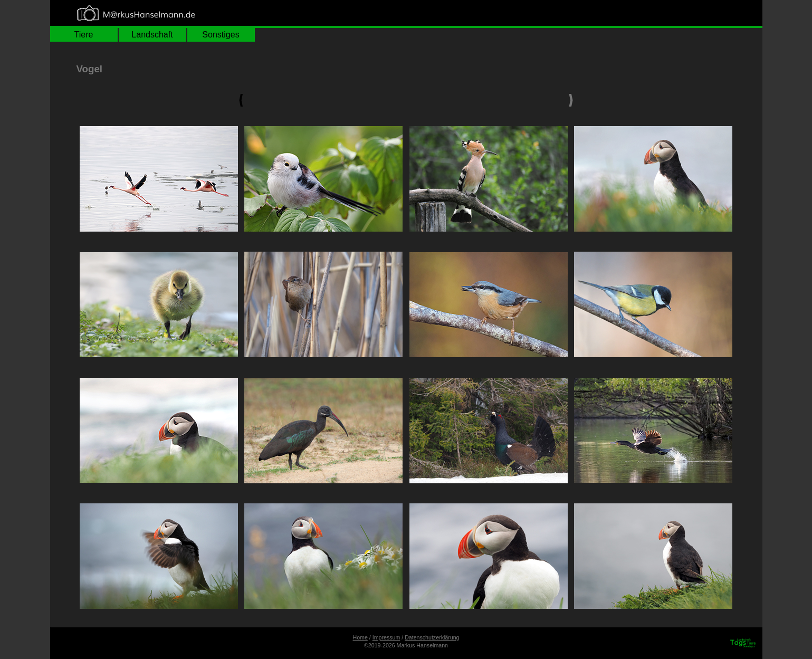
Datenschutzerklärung (432, 637)
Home (360, 637)
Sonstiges (221, 35)
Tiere (84, 35)
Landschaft (152, 35)
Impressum (386, 637)
